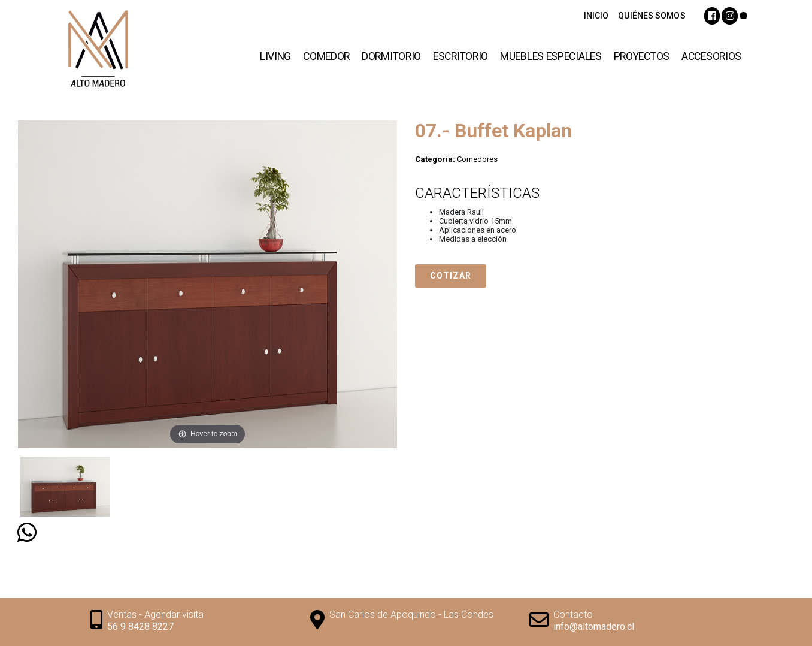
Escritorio (460, 56)
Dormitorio (391, 56)
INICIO (596, 16)
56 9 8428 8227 (140, 627)
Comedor (326, 56)
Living (275, 56)
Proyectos (642, 56)
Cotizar (451, 276)
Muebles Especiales (551, 56)
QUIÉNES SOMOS (652, 16)
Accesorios (711, 56)
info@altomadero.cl (594, 627)
